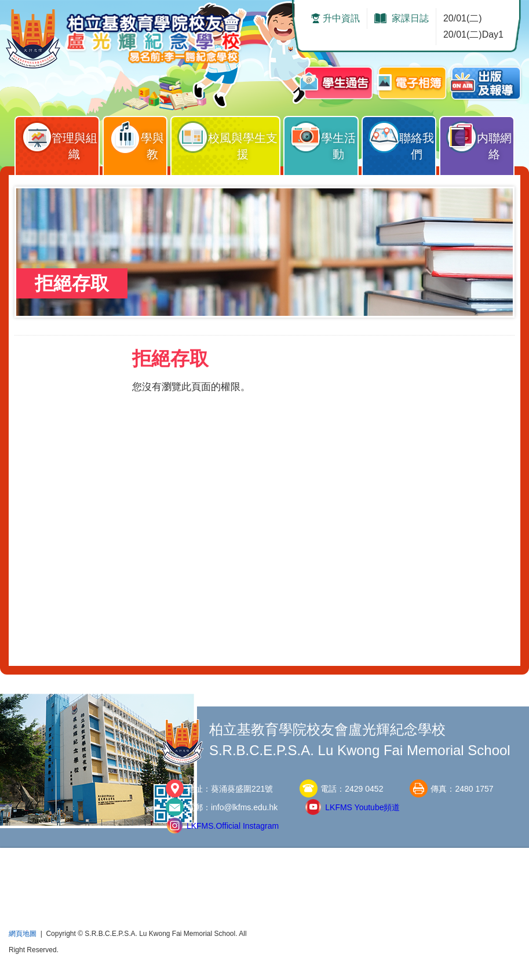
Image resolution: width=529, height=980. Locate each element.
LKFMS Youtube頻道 (362, 807)
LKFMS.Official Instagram (233, 826)
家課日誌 (410, 18)
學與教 (138, 138)
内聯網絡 (479, 138)
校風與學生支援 (228, 138)
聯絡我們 (402, 138)
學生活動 (324, 138)
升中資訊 (341, 18)
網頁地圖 (23, 934)
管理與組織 (60, 138)
